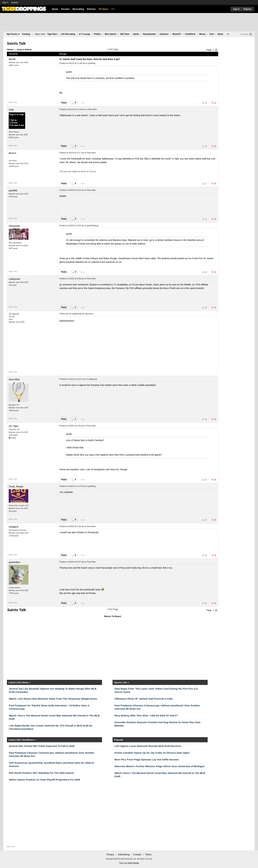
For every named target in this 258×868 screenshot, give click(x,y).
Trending (26, 34)
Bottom (28, 50)
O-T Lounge (84, 34)
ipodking (92, 63)
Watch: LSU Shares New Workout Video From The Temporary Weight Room (53, 699)
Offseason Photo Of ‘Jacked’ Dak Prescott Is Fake (144, 699)
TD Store (103, 9)
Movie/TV (177, 34)
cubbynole (14, 279)
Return (10, 50)
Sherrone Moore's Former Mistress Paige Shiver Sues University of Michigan (159, 766)
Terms (148, 854)
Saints (136, 34)
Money (202, 34)
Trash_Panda (16, 487)
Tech (212, 34)
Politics (97, 34)
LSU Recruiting (68, 34)
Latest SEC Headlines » (22, 740)
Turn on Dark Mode (129, 863)
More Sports (111, 34)
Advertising (124, 854)
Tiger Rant (52, 34)
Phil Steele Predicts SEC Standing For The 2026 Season (42, 773)
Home (55, 9)
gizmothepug (93, 226)
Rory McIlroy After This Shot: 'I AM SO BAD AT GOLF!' (146, 716)
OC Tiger (14, 426)
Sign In (5, 2)
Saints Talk (16, 43)
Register (15, 2)
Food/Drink (190, 34)
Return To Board (113, 616)
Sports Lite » (122, 682)
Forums (65, 9)
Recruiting (78, 9)
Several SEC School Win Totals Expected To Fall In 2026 (42, 746)
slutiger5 (13, 527)
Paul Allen (92, 109)
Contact (137, 854)
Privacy (110, 854)
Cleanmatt (14, 226)
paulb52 (13, 190)
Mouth (12, 59)
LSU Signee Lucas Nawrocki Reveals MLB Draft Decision (148, 746)
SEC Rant (125, 34)
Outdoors (164, 34)
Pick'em (91, 9)
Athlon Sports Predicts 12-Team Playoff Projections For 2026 (44, 780)
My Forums (13, 34)
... (113, 8)
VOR (11, 110)
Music (220, 34)
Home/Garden (149, 34)
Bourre (13, 153)
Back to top (13, 102)
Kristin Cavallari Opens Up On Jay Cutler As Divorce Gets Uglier (152, 753)
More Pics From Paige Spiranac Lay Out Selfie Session (147, 759)
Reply (64, 103)
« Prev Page (113, 49)
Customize (244, 34)
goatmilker (15, 562)
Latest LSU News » (19, 682)
